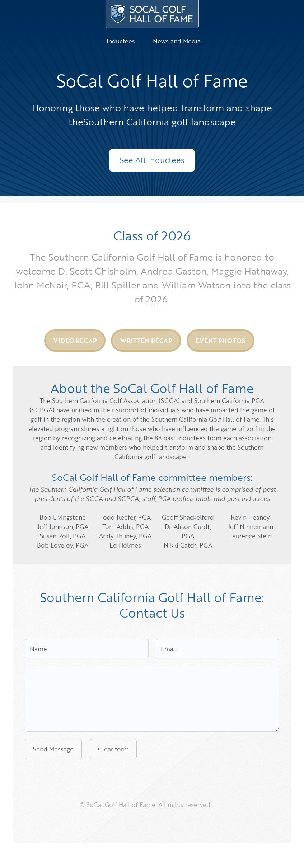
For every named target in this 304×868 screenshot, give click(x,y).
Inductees (121, 41)
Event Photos (220, 341)
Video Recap (75, 341)
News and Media (177, 41)
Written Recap (146, 341)
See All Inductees (152, 160)
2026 (157, 299)
